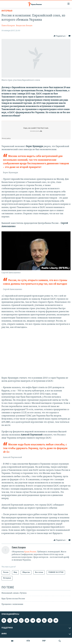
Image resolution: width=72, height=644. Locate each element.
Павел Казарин (8, 26)
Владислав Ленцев (24, 26)
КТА (28, 641)
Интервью (7, 11)
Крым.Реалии (30, 552)
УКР (44, 641)
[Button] (60, 36)
